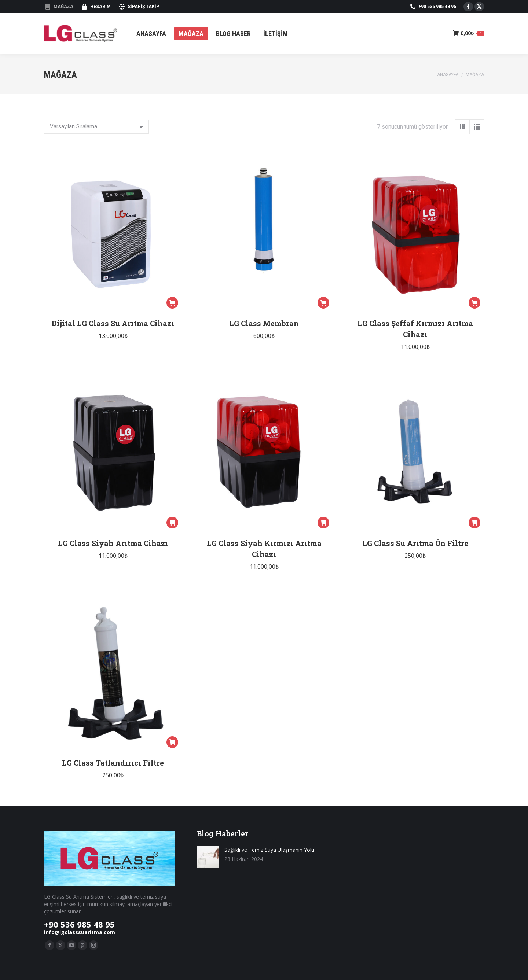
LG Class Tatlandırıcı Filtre (113, 763)
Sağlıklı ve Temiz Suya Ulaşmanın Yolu (269, 850)
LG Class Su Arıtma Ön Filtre (415, 543)
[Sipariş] (96, 127)
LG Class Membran (264, 323)
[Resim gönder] (208, 857)
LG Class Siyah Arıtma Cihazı (113, 543)
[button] (172, 303)
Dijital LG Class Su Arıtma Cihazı (113, 323)
